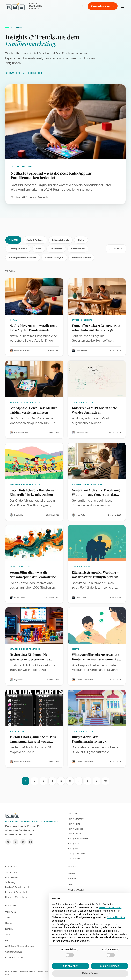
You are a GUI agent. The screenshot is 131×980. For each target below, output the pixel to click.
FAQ (7, 940)
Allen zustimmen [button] (109, 966)
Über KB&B (11, 912)
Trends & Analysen (81, 258)
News (39, 249)
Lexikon (72, 884)
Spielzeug (10, 882)
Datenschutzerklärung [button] (111, 907)
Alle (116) (13, 240)
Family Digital (75, 834)
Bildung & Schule (61, 240)
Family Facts (74, 824)
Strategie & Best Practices (23, 258)
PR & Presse (56, 249)
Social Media (78, 249)
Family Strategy (76, 819)
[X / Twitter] (23, 842)
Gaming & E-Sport (18, 249)
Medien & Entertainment (17, 887)
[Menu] (122, 6)
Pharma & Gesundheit (16, 892)
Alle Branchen (12, 873)
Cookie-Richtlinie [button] (116, 917)
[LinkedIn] (8, 842)
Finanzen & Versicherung (17, 897)
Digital (81, 240)
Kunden (9, 929)
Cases (9, 923)
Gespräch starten (103, 6)
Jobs (8, 935)
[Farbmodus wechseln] (83, 6)
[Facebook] (31, 842)
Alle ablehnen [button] (71, 966)
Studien (72, 879)
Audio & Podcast (35, 240)
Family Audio (74, 844)
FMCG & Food (12, 877)
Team (8, 917)
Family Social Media (78, 839)
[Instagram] (16, 842)
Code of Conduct (14, 952)
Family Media (74, 848)
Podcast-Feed (32, 73)
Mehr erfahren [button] (90, 973)
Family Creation (76, 829)
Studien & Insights (54, 258)
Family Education (76, 853)
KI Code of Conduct (15, 957)
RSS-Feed (13, 73)
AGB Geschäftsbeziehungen (19, 946)
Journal (72, 873)
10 (105, 781)
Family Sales (74, 858)
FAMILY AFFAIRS (76, 890)
